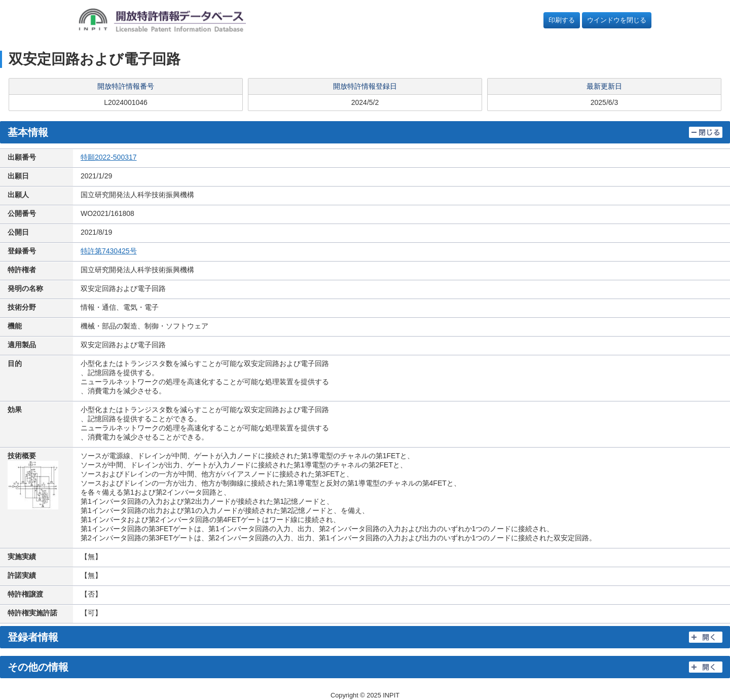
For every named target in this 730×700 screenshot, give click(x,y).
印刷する (562, 20)
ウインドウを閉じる (617, 20)
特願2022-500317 (109, 157)
